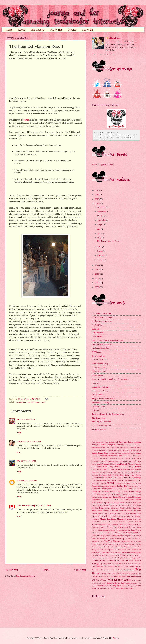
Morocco (102, 525)
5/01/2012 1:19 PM (28, 461)
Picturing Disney (99, 406)
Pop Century (126, 539)
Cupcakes (106, 464)
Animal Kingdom (108, 445)
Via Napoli (123, 576)
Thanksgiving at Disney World (124, 561)
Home (9, 30)
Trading (121, 570)
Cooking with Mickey (101, 348)
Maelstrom (95, 519)
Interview (125, 505)
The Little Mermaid (118, 564)
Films (126, 486)
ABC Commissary (98, 442)
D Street (112, 464)
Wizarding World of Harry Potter (109, 586)
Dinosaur (122, 467)
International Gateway (114, 505)
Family (134, 483)
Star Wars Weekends (105, 555)
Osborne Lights (120, 533)
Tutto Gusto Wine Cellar (116, 574)
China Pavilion (136, 459)
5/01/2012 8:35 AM (33, 442)
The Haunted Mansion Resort (108, 241)
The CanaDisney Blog (26, 505)
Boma (111, 453)
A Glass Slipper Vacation (102, 321)
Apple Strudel (114, 448)
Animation (121, 445)
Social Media (131, 550)
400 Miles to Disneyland (102, 313)
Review (119, 544)
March (100, 251)
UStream (115, 576)
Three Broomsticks (131, 564)
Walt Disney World (38, 402)
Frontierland (137, 489)
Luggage (138, 516)
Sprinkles (137, 552)
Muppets (115, 525)
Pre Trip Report (112, 541)
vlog (139, 576)
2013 (97, 199)
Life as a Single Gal (130, 513)
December (102, 207)
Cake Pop (95, 456)
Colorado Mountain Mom (102, 344)
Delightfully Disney (100, 360)
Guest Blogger (116, 494)
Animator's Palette (99, 448)
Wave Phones (136, 580)
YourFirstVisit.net (99, 430)
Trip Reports (37, 30)
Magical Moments (125, 519)
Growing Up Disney (100, 391)
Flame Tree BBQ (135, 486)
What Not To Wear (98, 583)
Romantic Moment (98, 547)
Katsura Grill (131, 511)
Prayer (102, 541)
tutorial (104, 574)
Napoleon (95, 527)
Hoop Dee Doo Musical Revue (113, 503)
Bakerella (96, 329)
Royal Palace (116, 547)
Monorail (95, 525)
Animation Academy (134, 445)
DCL (122, 464)
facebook (127, 483)
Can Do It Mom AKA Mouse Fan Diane (108, 340)
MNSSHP (137, 522)
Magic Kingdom (108, 519)
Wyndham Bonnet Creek (115, 589)
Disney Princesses (118, 472)
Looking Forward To (125, 516)
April (100, 247)
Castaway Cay (128, 456)
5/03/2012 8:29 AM (29, 481)
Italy (131, 508)
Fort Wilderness (122, 489)
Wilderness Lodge (131, 583)
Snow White (122, 550)
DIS (127, 467)
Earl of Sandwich (125, 478)
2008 (97, 278)
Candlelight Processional (108, 456)
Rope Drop (108, 547)
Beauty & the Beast (107, 450)
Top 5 (120, 566)
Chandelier (104, 459)
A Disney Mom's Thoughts (103, 317)
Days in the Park (98, 356)
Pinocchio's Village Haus (125, 536)
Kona (139, 511)
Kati (18, 481)
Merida (111, 522)
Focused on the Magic (101, 387)
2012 (97, 204)
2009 (97, 274)
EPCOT (110, 483)
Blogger (100, 453)
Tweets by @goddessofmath (103, 165)
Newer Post (12, 570)
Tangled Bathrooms (124, 558)
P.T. (18, 461)
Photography (101, 536)
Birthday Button (132, 450)
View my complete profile (102, 54)
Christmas (95, 461)
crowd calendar (97, 464)
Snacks (114, 550)
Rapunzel (113, 544)
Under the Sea (136, 574)
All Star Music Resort (124, 442)
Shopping (96, 550)
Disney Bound (96, 469)
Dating (118, 464)
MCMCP (95, 522)
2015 (97, 190)
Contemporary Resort (117, 461)
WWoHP (103, 589)
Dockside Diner (118, 475)
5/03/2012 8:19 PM (43, 505)
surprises (102, 558)
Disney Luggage (97, 472)
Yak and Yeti (129, 589)
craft (135, 461)
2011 (97, 265)
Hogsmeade (136, 497)
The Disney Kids (99, 418)
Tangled (115, 558)
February (101, 255)
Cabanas (138, 453)
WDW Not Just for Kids (102, 426)
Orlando (111, 533)
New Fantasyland (126, 527)
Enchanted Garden (123, 480)
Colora (107, 461)
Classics (102, 461)
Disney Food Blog (99, 371)
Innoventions (129, 503)
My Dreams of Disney (101, 402)
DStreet (110, 478)
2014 (97, 195)
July (99, 229)
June (99, 233)
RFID (124, 544)
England (103, 483)
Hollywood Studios (133, 500)
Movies (72, 30)
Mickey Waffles (118, 522)
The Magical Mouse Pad (102, 422)
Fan (140, 483)
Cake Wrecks (97, 337)
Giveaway (106, 492)
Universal (95, 576)
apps (121, 448)
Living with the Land (107, 516)
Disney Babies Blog (100, 364)
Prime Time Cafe (127, 541)
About (21, 30)
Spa (101, 552)
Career (120, 456)
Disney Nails (107, 472)
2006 (97, 287)
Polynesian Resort (115, 539)
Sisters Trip (105, 550)
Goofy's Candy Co (116, 492)
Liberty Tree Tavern (115, 513)
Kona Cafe (96, 513)
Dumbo (115, 478)
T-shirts (109, 558)
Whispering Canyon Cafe (115, 583)
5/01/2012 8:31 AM (28, 419)
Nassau (101, 527)
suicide (131, 555)
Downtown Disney (99, 478)
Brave (130, 453)
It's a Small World (122, 508)
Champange (96, 459)
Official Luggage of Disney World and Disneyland (114, 530)
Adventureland (110, 442)
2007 (97, 283)
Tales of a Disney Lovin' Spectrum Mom (108, 414)
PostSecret (96, 410)
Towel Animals (129, 566)
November (102, 211)
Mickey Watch (129, 522)
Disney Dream (123, 469)
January (101, 260)
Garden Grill (97, 492)
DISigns (132, 467)
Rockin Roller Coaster (133, 544)
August (100, 225)
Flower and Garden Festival (102, 489)
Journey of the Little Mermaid (115, 511)
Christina (21, 442)
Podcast (103, 539)
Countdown (128, 461)
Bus (134, 453)
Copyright (87, 30)
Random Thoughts (103, 544)
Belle (116, 450)
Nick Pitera (137, 527)
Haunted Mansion (23, 402)
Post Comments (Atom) (25, 576)
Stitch (114, 555)
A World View (98, 325)
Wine (139, 583)
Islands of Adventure (107, 508)
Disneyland (103, 475)
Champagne (137, 456)
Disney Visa (129, 472)
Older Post (80, 570)
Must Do (122, 525)
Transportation (129, 570)
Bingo (120, 450)
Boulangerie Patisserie (120, 453)
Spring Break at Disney (123, 552)
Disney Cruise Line (109, 469)
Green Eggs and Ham (104, 494)
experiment (119, 483)
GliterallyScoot (115, 38)
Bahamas (133, 448)
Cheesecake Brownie (123, 459)
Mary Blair (137, 519)
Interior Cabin (102, 505)
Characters (112, 459)
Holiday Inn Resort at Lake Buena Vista (112, 500)
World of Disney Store (129, 586)
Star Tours (95, 555)
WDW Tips (56, 30)
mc (18, 419)
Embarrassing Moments (108, 480)
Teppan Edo (136, 558)
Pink (115, 536)
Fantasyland (96, 486)
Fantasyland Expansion (109, 486)
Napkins (138, 525)
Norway (95, 530)
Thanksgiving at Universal (102, 564)
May (99, 238)
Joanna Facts (97, 511)
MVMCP (130, 525)
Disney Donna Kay (100, 368)
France (130, 489)
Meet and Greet (103, 522)
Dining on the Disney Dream (108, 467)
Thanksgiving (98, 561)
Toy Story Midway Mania (107, 570)
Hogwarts (95, 500)
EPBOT (95, 383)
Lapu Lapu (104, 513)
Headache (129, 497)
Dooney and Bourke (133, 475)
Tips (105, 566)
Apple (108, 448)
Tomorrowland (113, 566)
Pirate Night (137, 536)
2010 (97, 270)
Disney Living (98, 375)
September (102, 220)
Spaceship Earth (108, 552)
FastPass (120, 486)
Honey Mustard (97, 503)
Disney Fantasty (135, 469)
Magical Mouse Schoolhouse (103, 399)
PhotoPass (109, 536)
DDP (127, 464)
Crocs (139, 461)
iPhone (130, 505)
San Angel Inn (126, 547)
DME (110, 475)
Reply (19, 433)
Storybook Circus (123, 555)
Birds (124, 450)
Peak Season (132, 533)
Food (114, 489)
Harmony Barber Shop (129, 494)
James (26, 120)
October (101, 216)
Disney (138, 467)
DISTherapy (97, 352)
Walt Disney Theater (99, 580)
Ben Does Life (98, 333)
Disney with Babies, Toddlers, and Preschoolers (111, 379)
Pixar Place (96, 539)
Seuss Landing (136, 547)
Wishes (94, 586)
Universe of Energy (105, 576)
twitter (127, 574)
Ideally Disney (98, 395)
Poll (107, 539)
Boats (106, 453)
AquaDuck (126, 448)
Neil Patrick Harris (112, 527)
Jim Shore (137, 508)
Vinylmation (132, 576)
